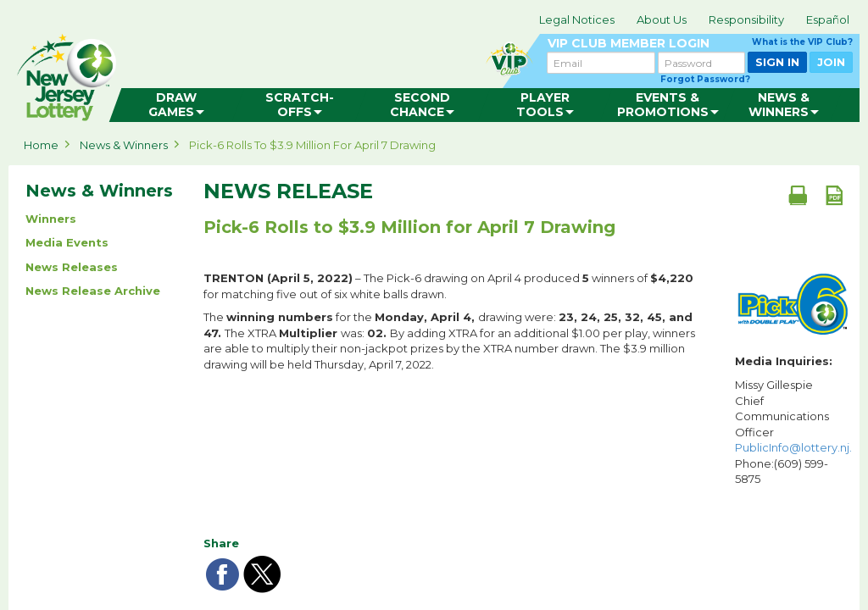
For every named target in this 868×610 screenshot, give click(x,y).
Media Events (67, 242)
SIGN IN (777, 62)
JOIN (831, 62)
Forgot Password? (705, 79)
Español (828, 19)
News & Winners (124, 145)
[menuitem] (177, 105)
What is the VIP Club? (802, 42)
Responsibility (746, 19)
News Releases (72, 267)
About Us (662, 19)
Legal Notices (577, 19)
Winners (51, 219)
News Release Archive (93, 291)
